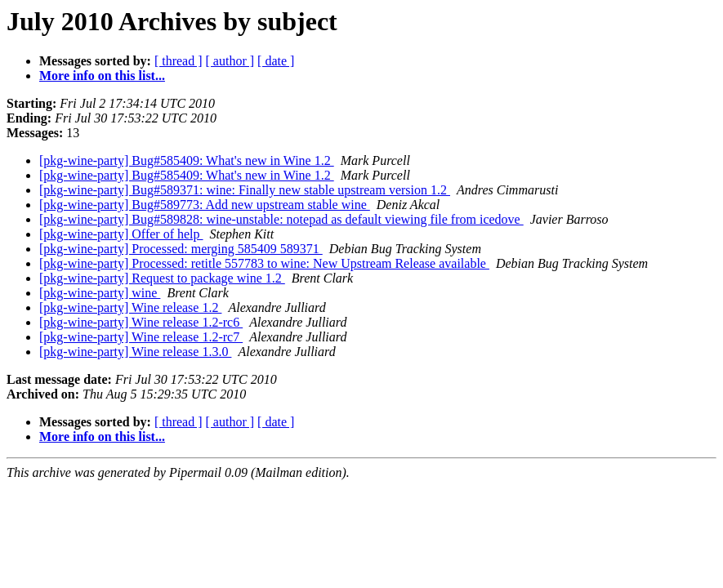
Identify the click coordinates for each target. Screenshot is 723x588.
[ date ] (276, 61)
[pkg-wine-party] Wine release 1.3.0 (135, 352)
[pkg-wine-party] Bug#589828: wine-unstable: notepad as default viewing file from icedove (281, 219)
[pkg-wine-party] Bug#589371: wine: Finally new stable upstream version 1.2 (245, 190)
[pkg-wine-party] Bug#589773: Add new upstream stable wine (205, 205)
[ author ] (230, 61)
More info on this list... (102, 76)
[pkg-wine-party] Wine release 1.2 (130, 307)
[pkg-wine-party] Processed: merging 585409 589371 (181, 249)
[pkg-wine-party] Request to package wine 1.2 (162, 278)
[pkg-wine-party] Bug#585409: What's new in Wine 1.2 (187, 160)
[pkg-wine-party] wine (100, 293)
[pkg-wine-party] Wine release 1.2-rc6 (141, 322)
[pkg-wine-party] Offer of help (121, 234)
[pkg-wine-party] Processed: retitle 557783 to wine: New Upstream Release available (264, 263)
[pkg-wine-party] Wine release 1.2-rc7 (141, 337)
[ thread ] (179, 61)
